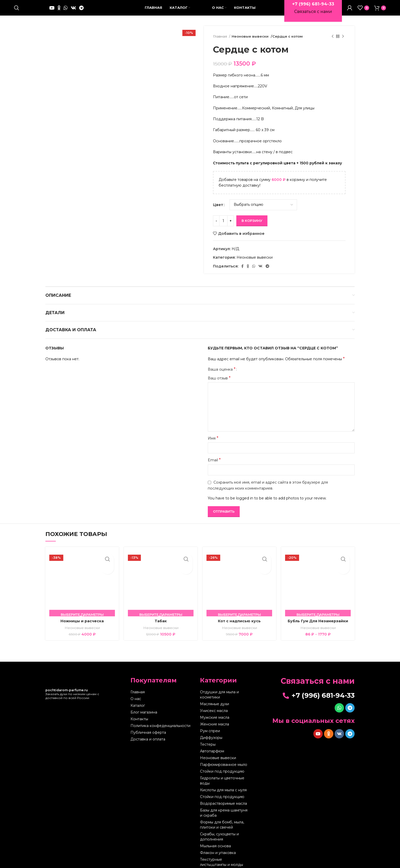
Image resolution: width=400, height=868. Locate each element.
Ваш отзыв (219, 378)
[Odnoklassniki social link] (59, 8)
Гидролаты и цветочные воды (222, 781)
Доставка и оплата (148, 739)
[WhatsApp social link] (66, 8)
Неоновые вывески (250, 36)
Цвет (218, 205)
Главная (220, 36)
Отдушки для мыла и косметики (219, 695)
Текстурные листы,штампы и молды (222, 862)
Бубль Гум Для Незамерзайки (318, 621)
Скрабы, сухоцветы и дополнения (219, 837)
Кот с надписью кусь (239, 621)
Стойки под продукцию (222, 771)
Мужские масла (215, 717)
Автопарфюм (212, 751)
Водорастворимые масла (223, 803)
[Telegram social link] (81, 8)
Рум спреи (210, 731)
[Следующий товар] (343, 37)
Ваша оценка (222, 369)
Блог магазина (144, 712)
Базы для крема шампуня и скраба (224, 813)
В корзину (252, 221)
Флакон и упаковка (218, 853)
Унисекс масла (214, 711)
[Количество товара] (223, 221)
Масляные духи (215, 704)
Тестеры (208, 744)
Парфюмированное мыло (224, 765)
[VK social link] (73, 8)
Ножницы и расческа (82, 621)
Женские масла (215, 724)
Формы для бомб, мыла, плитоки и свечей (222, 825)
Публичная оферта (148, 732)
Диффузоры (211, 738)
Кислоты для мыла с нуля (223, 790)
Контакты (139, 719)
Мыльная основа (215, 846)
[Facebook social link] (242, 266)
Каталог (138, 705)
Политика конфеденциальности (160, 726)
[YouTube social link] (52, 8)
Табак (161, 621)
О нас (136, 699)
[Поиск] (17, 8)
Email (214, 460)
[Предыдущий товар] (333, 37)
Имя (213, 438)
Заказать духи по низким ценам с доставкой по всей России (72, 694)
